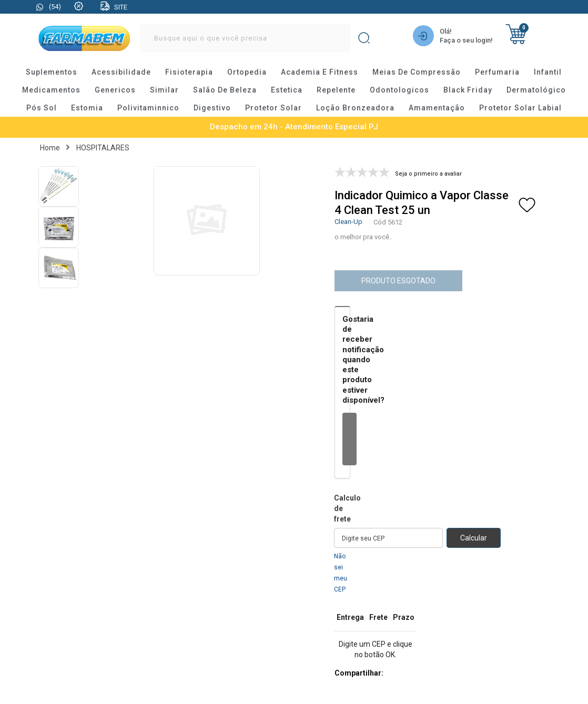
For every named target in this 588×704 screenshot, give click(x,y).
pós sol (42, 108)
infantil (548, 72)
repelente (336, 90)
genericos (115, 90)
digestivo (212, 108)
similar (164, 90)
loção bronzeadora (355, 108)
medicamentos (51, 90)
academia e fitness (320, 72)
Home (50, 148)
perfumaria (497, 72)
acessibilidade (121, 72)
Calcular (474, 538)
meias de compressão (417, 72)
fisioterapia (189, 72)
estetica (287, 90)
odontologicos (399, 90)
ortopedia (247, 72)
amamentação (437, 108)
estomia (87, 108)
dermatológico (536, 90)
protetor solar (273, 108)
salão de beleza (225, 90)
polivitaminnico (148, 108)
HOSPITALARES (103, 148)
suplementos (52, 72)
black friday (468, 90)
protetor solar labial (520, 108)
